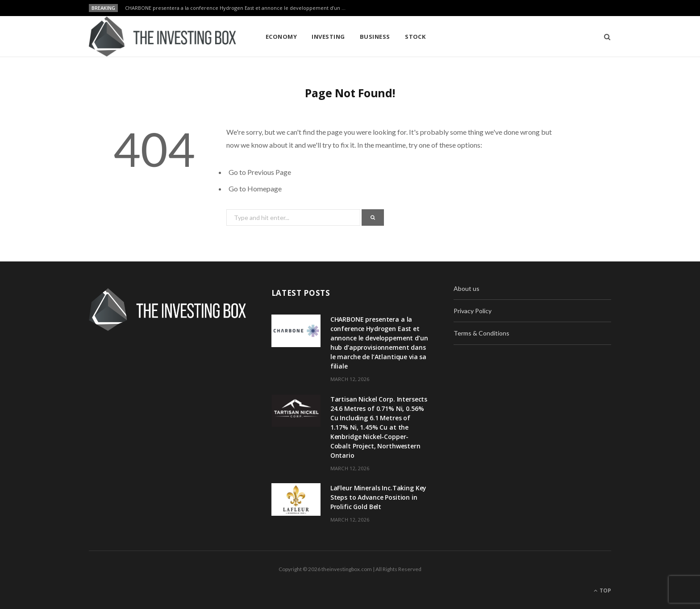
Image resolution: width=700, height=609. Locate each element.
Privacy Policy (473, 311)
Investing (328, 37)
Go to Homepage (255, 188)
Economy (281, 37)
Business (375, 37)
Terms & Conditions (481, 333)
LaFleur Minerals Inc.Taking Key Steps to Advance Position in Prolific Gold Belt (379, 497)
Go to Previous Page (260, 172)
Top (602, 590)
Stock (415, 37)
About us (467, 288)
